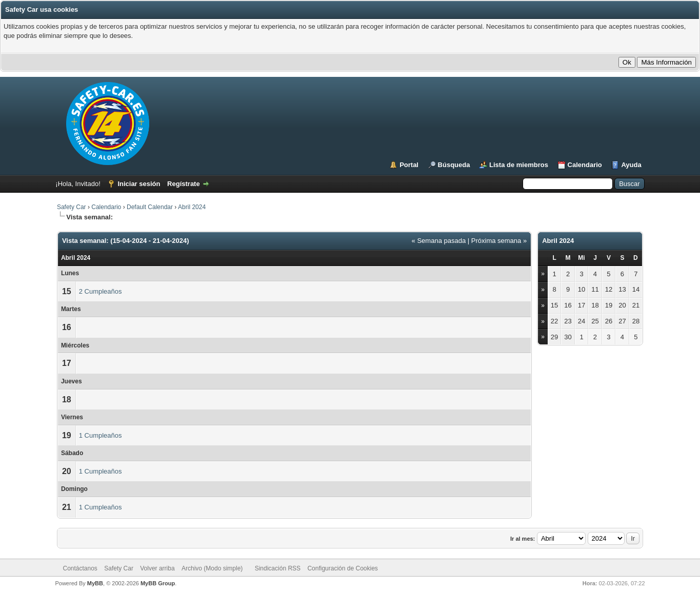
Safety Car (72, 207)
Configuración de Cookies (342, 568)
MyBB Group (158, 583)
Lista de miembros (519, 165)
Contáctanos (80, 568)
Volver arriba (157, 568)
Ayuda (631, 165)
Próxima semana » (499, 241)
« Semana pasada (439, 241)
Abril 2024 (192, 207)
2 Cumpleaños (101, 291)
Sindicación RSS (278, 568)
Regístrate (184, 184)
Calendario (585, 165)
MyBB (95, 583)
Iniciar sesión (139, 184)
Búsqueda (454, 165)
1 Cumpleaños (101, 435)
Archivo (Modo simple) (212, 568)
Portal (409, 165)
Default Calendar (150, 207)
